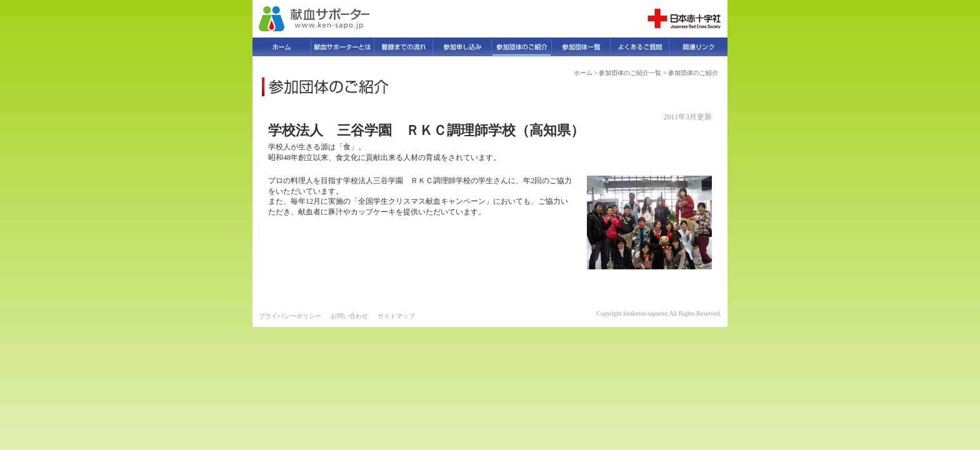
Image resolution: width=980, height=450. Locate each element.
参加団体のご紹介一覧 (630, 73)
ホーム (583, 73)
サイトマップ (396, 316)
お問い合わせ (349, 316)
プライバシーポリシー (290, 316)
